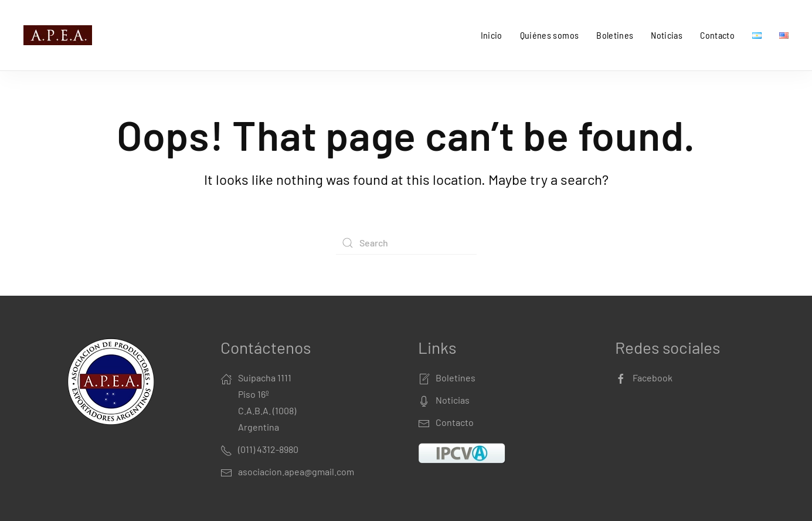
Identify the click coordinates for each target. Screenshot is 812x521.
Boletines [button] (615, 35)
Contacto (717, 35)
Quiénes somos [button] (550, 35)
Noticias (667, 35)
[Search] (406, 243)
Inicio (492, 35)
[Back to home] (60, 35)
